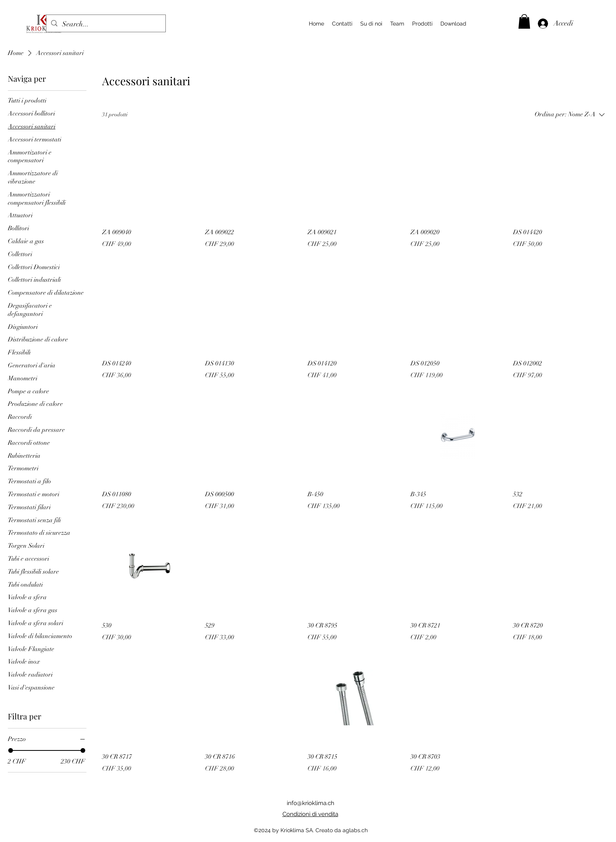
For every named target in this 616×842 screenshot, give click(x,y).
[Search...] (105, 24)
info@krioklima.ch (311, 803)
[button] (524, 21)
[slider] (11, 750)
